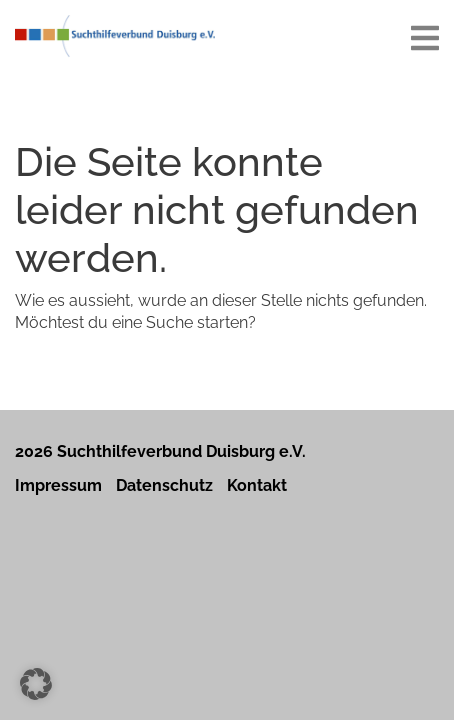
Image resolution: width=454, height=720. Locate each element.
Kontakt (257, 485)
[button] (36, 684)
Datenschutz (164, 485)
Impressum (58, 485)
